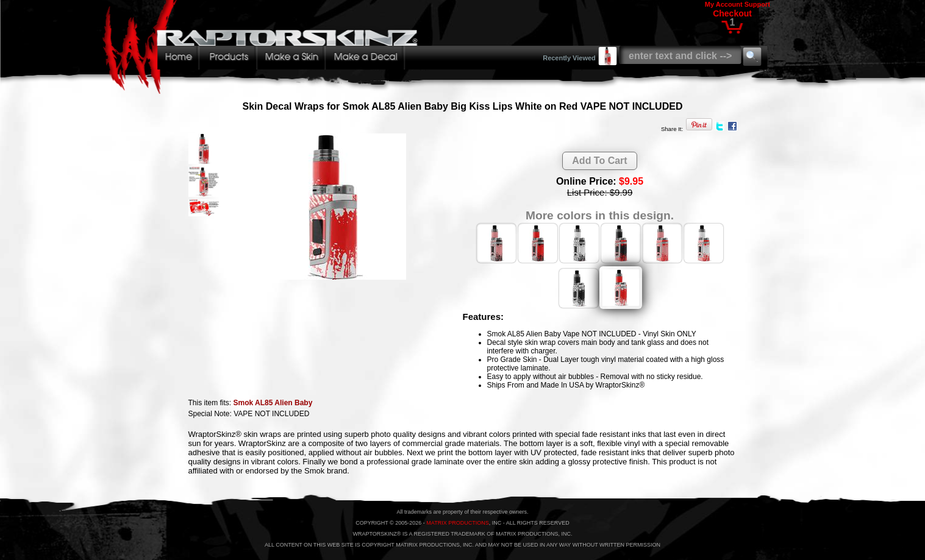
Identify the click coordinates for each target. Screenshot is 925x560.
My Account (724, 4)
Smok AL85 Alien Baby (273, 403)
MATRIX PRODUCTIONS (457, 523)
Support (757, 4)
